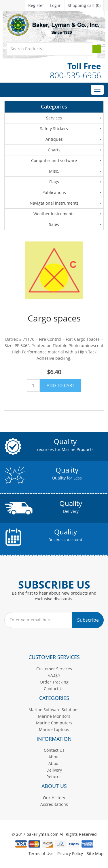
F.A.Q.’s (54, 675)
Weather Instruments (54, 214)
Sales (54, 224)
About (54, 757)
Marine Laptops (54, 729)
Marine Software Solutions (54, 710)
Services (54, 118)
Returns (54, 777)
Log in (56, 5)
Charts (54, 150)
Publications (54, 192)
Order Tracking (54, 682)
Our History (54, 798)
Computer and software (54, 160)
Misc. (54, 171)
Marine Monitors (54, 716)
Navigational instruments (54, 203)
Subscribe (88, 620)
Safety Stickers (54, 129)
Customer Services (54, 669)
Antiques (54, 139)
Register (36, 5)
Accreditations (54, 804)
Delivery (54, 770)
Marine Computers (54, 723)
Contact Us (54, 689)
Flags (54, 182)
